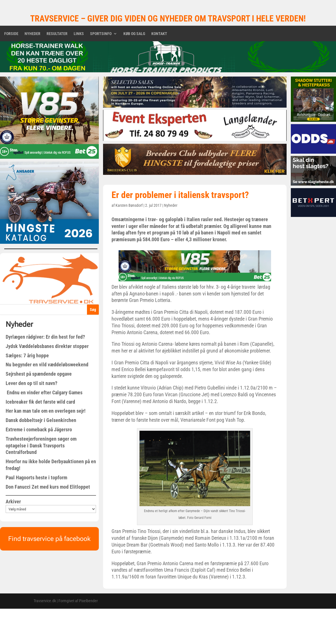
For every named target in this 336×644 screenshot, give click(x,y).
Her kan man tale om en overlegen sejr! (46, 411)
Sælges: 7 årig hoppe (27, 355)
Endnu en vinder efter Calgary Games (44, 392)
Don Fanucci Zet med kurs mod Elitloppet (48, 487)
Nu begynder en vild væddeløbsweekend (47, 365)
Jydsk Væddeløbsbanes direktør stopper (47, 346)
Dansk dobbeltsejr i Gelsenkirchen (41, 420)
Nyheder (32, 34)
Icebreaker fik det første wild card (40, 402)
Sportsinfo (101, 34)
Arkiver (13, 502)
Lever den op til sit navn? (31, 383)
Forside (11, 34)
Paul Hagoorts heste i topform (36, 477)
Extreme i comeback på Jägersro (39, 429)
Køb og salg (134, 34)
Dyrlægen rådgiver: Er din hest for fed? (45, 337)
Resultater (57, 34)
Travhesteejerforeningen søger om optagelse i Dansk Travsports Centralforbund (41, 446)
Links (79, 34)
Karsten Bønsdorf (129, 205)
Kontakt (159, 34)
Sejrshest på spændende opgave (39, 374)
